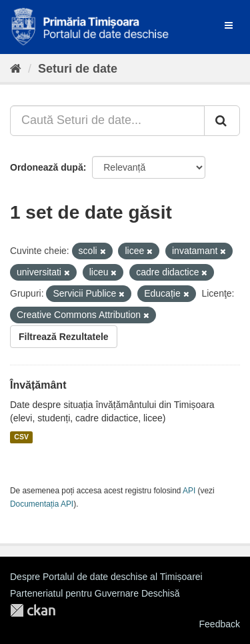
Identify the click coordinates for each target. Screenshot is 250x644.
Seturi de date (78, 69)
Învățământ (38, 385)
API (189, 491)
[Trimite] (222, 121)
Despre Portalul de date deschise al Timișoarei (106, 577)
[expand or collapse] (229, 25)
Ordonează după (47, 167)
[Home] (16, 69)
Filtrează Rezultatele (64, 337)
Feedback (220, 624)
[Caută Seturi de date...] (107, 121)
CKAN (33, 610)
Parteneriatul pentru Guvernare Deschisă (95, 593)
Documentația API (42, 504)
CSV (21, 437)
